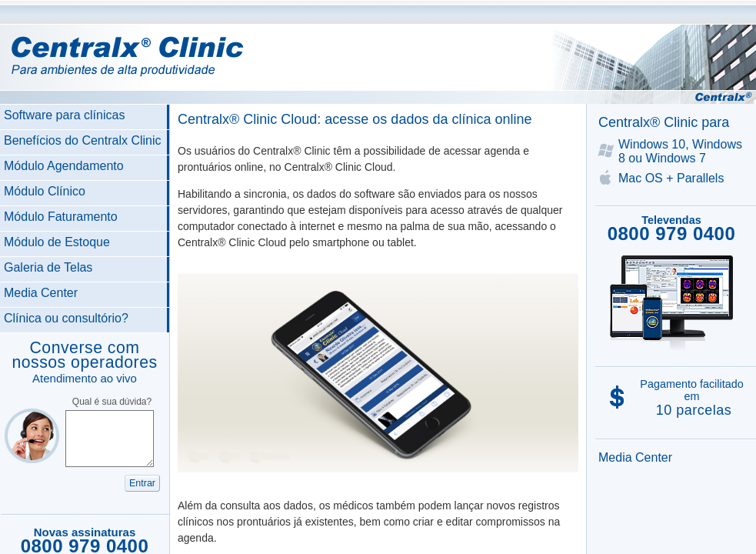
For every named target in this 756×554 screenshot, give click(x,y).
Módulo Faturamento (61, 217)
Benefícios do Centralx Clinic (83, 140)
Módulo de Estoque (57, 242)
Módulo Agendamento (64, 166)
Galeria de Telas (48, 267)
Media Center (41, 293)
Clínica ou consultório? (66, 318)
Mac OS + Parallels (671, 178)
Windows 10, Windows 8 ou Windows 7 (680, 151)
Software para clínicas (64, 115)
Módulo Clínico (45, 191)
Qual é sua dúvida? (112, 402)
